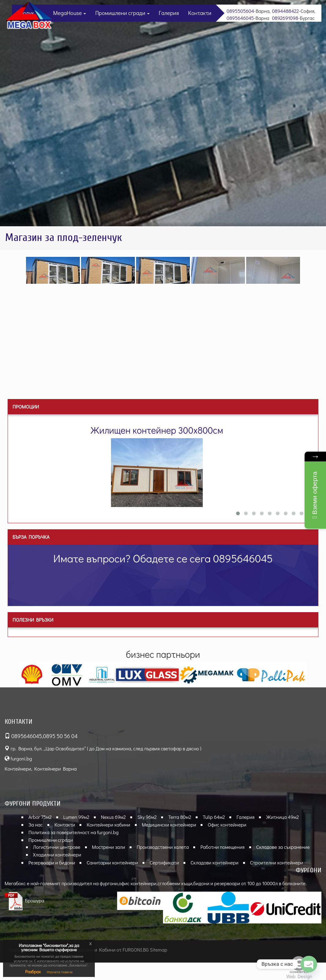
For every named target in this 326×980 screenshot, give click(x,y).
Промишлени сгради (122, 13)
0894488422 (285, 11)
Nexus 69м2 (113, 817)
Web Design (299, 976)
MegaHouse (70, 13)
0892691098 (285, 18)
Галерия (169, 13)
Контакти (200, 13)
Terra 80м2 (180, 817)
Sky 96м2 (147, 817)
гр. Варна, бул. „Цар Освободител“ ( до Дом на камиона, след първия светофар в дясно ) (103, 748)
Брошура (24, 900)
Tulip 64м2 (214, 817)
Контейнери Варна (56, 769)
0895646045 (240, 18)
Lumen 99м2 (76, 817)
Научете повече (60, 972)
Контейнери (18, 769)
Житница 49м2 (282, 817)
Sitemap (159, 950)
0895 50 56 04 (60, 736)
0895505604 (240, 11)
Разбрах (33, 972)
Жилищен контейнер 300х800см (157, 430)
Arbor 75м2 (40, 817)
